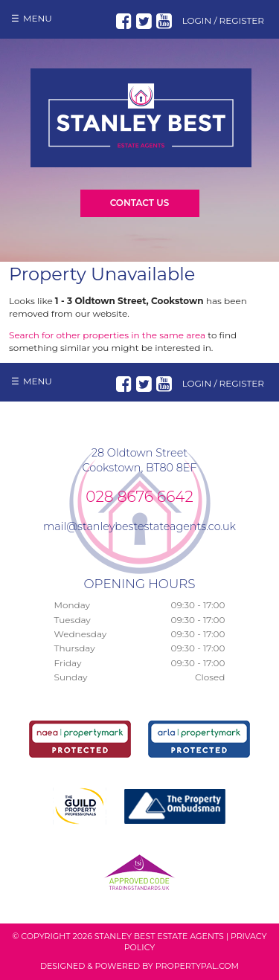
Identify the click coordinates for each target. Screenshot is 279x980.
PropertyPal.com (197, 966)
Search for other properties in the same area (107, 335)
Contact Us (140, 203)
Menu (38, 18)
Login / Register (223, 20)
